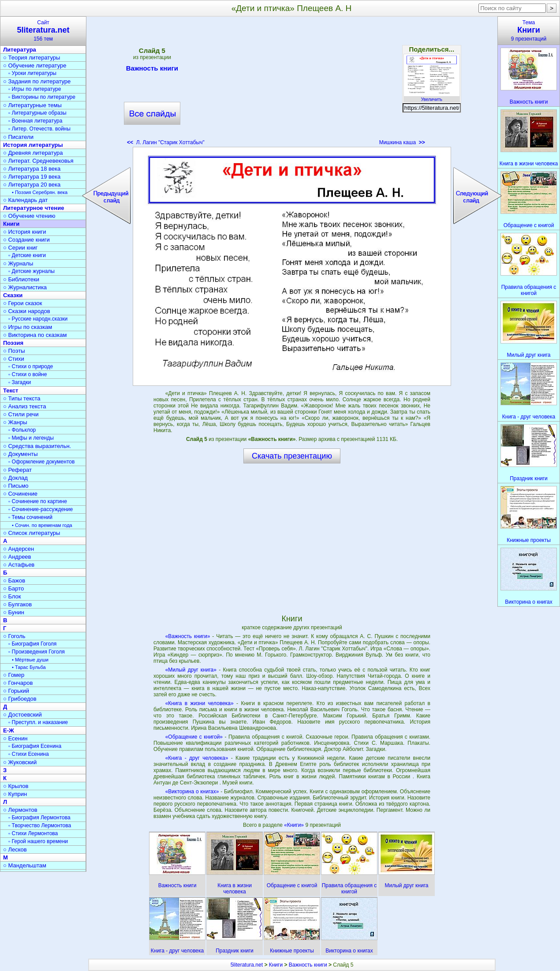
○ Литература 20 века (32, 185)
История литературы (33, 145)
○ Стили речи (21, 414)
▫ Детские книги (27, 255)
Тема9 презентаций (529, 31)
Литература (20, 50)
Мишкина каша (402, 142)
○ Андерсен (19, 549)
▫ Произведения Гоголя (37, 652)
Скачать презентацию (292, 456)
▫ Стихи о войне (28, 374)
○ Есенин (15, 738)
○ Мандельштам (25, 865)
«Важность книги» (188, 636)
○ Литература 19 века (32, 177)
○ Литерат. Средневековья (38, 161)
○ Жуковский (20, 762)
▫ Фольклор (22, 430)
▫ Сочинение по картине (38, 501)
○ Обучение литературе (35, 65)
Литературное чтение (34, 208)
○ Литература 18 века (32, 169)
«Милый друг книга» (191, 670)
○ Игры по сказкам (28, 327)
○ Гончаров (18, 683)
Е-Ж (9, 730)
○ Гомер (14, 675)
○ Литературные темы (32, 105)
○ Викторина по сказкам (35, 335)
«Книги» (295, 825)
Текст (11, 390)
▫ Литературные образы (37, 113)
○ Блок (12, 596)
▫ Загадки (20, 382)
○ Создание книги (26, 240)
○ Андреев (17, 557)
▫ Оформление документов (41, 462)
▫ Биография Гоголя (32, 644)
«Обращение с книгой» (194, 737)
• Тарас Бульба (29, 667)
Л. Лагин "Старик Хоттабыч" (166, 142)
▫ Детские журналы (32, 271)
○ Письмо (16, 486)
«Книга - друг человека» (197, 758)
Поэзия (13, 343)
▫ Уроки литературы (32, 73)
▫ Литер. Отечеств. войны (39, 129)
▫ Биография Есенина (35, 746)
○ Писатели (18, 137)
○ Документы (20, 454)
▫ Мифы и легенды (31, 438)
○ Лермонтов (20, 810)
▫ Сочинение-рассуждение (41, 509)
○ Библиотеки (21, 279)
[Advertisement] (292, 84)
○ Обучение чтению (29, 216)
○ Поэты (14, 351)
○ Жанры (15, 422)
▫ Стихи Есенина (29, 754)
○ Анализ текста (24, 406)
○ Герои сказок (23, 303)
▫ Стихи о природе (31, 366)
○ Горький (16, 691)
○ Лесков (15, 850)
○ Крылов (16, 786)
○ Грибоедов (20, 699)
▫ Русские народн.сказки (38, 319)
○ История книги (25, 232)
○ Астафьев (19, 565)
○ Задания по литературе (37, 81)
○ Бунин (14, 612)
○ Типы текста (22, 398)
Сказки (13, 295)
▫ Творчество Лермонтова (40, 825)
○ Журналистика (25, 287)
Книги (11, 224)
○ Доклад (15, 478)
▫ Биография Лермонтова (39, 818)
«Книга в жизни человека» (200, 703)
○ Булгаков (17, 604)
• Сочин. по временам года (42, 525)
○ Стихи (14, 359)
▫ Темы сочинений (30, 517)
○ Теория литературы (32, 58)
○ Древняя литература (33, 153)
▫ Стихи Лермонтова (33, 833)
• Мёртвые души (30, 660)
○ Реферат (17, 470)
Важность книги (152, 70)
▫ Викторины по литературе (42, 97)
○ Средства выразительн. (37, 446)
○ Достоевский (22, 715)
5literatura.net (247, 965)
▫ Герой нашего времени (38, 841)
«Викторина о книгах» (192, 792)
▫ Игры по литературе (35, 89)
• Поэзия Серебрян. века (40, 192)
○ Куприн (15, 794)
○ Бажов (14, 581)
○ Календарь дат (25, 200)
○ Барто (13, 588)
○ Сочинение (20, 494)
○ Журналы (18, 263)
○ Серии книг (20, 248)
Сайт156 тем (43, 31)
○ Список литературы (32, 533)
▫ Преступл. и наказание (38, 722)
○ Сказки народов (27, 311)
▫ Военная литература (35, 121)
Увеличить (432, 97)
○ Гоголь (14, 636)
